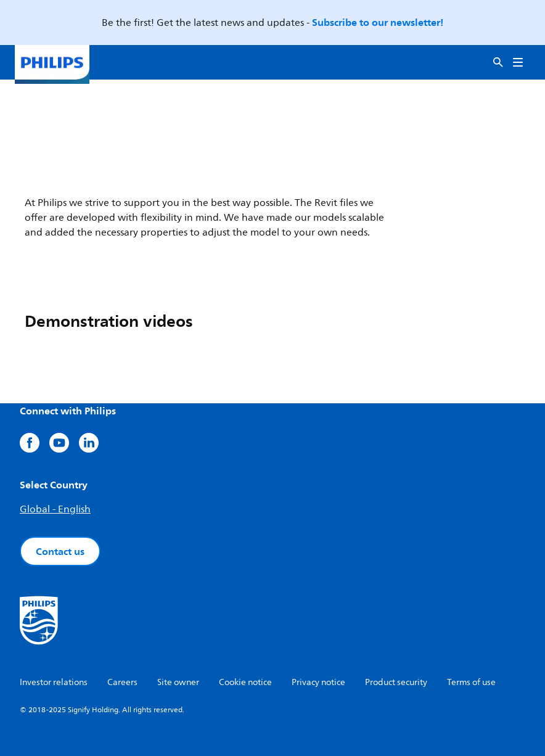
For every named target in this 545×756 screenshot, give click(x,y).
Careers (122, 682)
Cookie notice (245, 682)
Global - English (55, 509)
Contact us (60, 551)
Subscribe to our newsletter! (378, 22)
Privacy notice (318, 682)
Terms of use (471, 682)
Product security (396, 682)
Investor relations (54, 682)
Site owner (178, 682)
